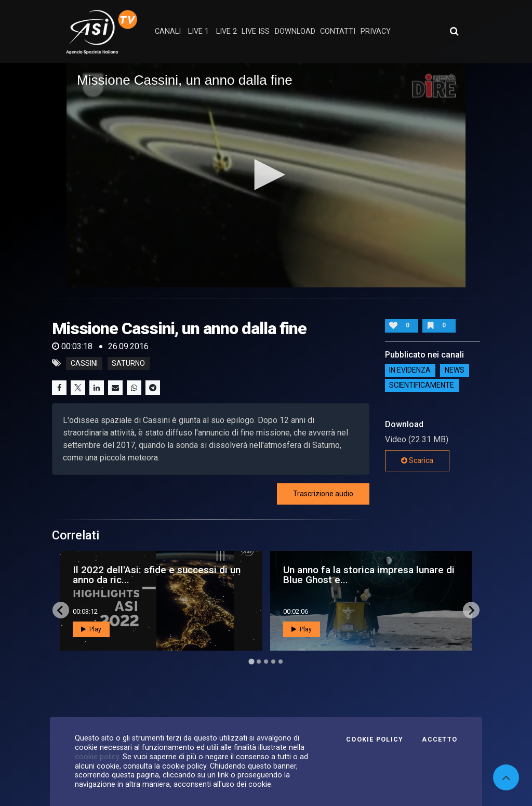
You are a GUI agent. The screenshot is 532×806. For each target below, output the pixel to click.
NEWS (455, 371)
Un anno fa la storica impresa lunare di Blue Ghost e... (369, 575)
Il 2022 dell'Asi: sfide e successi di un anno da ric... (157, 575)
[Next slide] (471, 610)
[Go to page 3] (266, 662)
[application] (266, 175)
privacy (376, 31)
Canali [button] (168, 31)
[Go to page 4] (273, 662)
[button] (266, 175)
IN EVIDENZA (410, 371)
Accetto (440, 739)
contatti (338, 31)
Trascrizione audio (323, 494)
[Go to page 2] (259, 662)
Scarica (417, 460)
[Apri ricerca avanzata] (454, 31)
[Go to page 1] (251, 662)
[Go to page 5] (281, 662)
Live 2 (227, 31)
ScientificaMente (422, 386)
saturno (128, 363)
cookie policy (97, 757)
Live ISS (256, 31)
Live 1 (198, 31)
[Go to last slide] (61, 610)
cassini (84, 363)
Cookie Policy (375, 739)
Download (295, 31)
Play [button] (91, 629)
